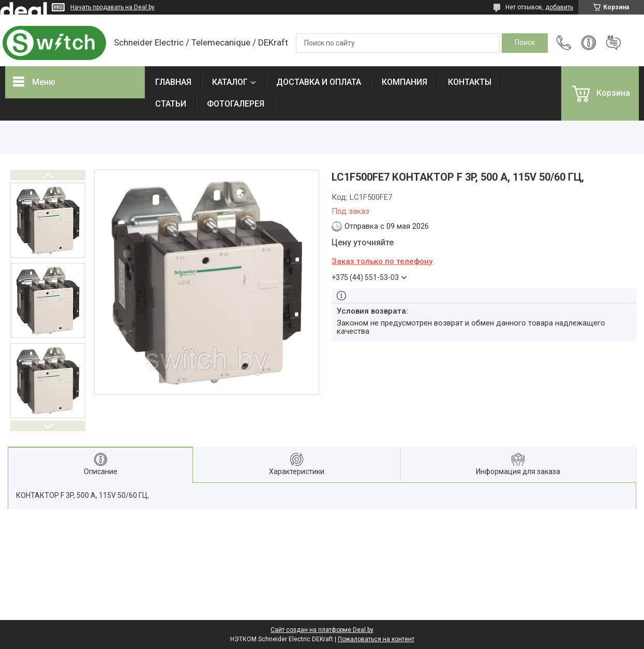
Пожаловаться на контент (376, 639)
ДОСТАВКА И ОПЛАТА (319, 82)
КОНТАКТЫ (470, 82)
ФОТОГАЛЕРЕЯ (236, 104)
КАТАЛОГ (230, 82)
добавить (559, 7)
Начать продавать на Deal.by (113, 7)
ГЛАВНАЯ (173, 82)
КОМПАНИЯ (405, 82)
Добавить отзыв (613, 43)
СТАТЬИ (171, 104)
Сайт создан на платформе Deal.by (322, 630)
